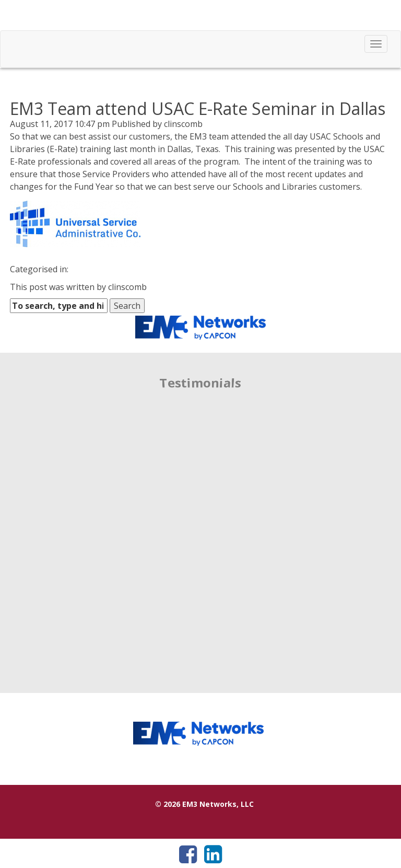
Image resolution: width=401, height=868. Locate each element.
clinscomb (183, 124)
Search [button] (127, 306)
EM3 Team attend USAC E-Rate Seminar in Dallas (198, 108)
